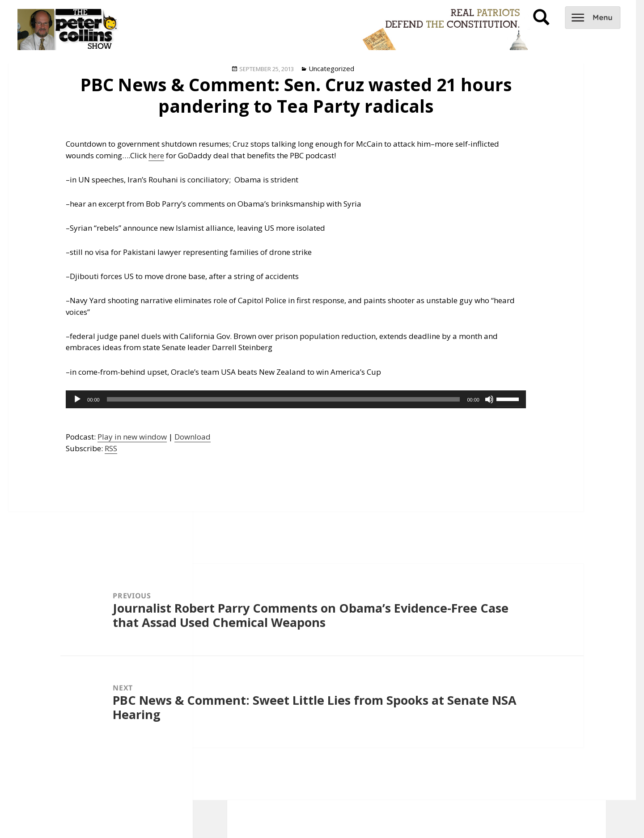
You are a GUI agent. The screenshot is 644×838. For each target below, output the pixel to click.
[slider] (284, 399)
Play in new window (132, 437)
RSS (111, 448)
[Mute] (489, 399)
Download (193, 437)
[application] (296, 399)
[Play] (77, 399)
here (156, 155)
